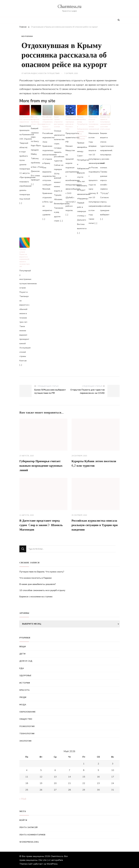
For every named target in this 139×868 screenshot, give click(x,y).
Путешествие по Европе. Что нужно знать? (42, 571)
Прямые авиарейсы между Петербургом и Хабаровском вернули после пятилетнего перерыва (82, 127)
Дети (22, 653)
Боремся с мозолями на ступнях (36, 596)
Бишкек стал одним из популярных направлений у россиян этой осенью (105, 122)
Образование (27, 711)
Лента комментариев (32, 834)
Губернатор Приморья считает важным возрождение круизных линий (43, 463)
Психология (27, 726)
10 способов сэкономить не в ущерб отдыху (42, 590)
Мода (23, 704)
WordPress (52, 863)
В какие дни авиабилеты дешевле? (38, 584)
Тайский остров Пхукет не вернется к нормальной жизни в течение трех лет (24, 255)
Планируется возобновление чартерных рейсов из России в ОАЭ (71, 122)
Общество (26, 718)
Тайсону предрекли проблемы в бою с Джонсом (36, 120)
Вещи (23, 646)
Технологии (27, 733)
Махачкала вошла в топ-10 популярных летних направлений (94, 122)
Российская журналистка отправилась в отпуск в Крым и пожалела (47, 122)
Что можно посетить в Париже (35, 577)
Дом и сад (26, 660)
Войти (23, 820)
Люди (23, 697)
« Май (23, 798)
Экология (25, 740)
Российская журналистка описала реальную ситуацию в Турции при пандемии (94, 524)
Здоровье (25, 675)
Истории (25, 682)
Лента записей (29, 827)
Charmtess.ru (69, 7)
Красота (25, 689)
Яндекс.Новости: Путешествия (45, 73)
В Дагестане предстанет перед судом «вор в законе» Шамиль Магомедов (43, 524)
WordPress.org (29, 841)
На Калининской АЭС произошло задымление (25, 119)
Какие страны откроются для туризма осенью (59, 121)
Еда (22, 668)
